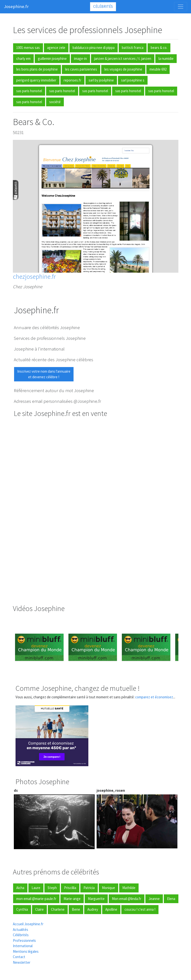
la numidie (166, 58)
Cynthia (22, 909)
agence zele (56, 48)
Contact (19, 957)
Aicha (20, 888)
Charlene (58, 909)
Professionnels (24, 940)
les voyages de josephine (123, 69)
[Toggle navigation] (181, 7)
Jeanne (154, 899)
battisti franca (133, 48)
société (55, 102)
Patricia (89, 888)
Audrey (93, 909)
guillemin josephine (52, 58)
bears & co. (159, 48)
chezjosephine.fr (34, 276)
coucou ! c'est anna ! (140, 909)
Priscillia (70, 888)
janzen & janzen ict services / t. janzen (123, 58)
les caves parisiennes (81, 69)
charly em (23, 58)
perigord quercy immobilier (36, 80)
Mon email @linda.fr (127, 899)
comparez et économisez (154, 697)
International (23, 946)
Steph (52, 888)
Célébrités (103, 6)
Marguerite (96, 899)
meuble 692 (158, 69)
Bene (76, 909)
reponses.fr (72, 80)
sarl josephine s (133, 80)
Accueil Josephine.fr (28, 924)
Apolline (111, 909)
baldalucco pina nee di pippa (94, 48)
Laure (36, 888)
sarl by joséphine (101, 80)
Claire (39, 909)
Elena (171, 899)
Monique (108, 888)
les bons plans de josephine (37, 69)
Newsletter (22, 962)
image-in (80, 58)
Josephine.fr (16, 6)
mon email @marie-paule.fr (36, 899)
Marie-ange (72, 899)
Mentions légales (26, 951)
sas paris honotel (29, 91)
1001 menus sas (28, 48)
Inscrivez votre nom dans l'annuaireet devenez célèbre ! (44, 374)
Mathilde (129, 888)
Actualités (21, 930)
